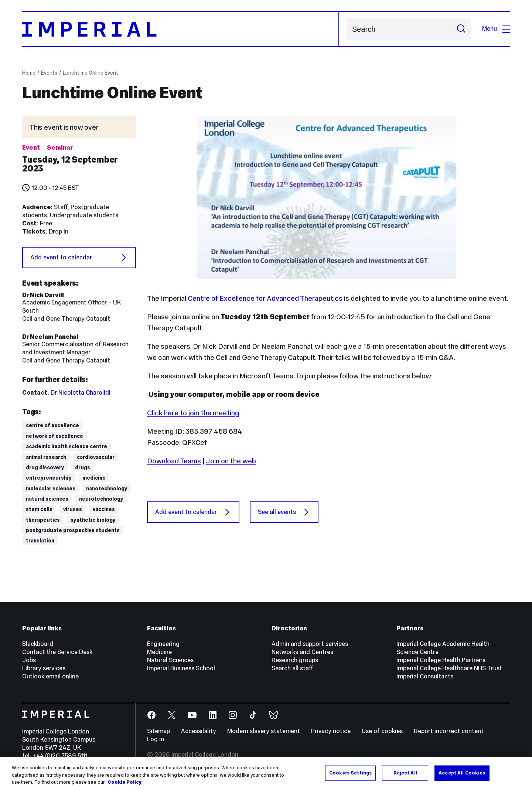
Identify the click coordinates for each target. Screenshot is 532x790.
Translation (40, 541)
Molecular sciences (51, 488)
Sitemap (158, 731)
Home (29, 73)
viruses (73, 509)
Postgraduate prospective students (73, 530)
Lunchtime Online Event (91, 73)
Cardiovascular (96, 457)
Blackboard (38, 644)
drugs (83, 467)
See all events (284, 512)
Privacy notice (331, 731)
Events (49, 73)
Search (346, 29)
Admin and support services (310, 644)
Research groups (295, 660)
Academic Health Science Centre (66, 446)
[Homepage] (181, 29)
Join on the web (231, 461)
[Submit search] (461, 29)
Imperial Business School (181, 668)
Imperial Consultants (425, 676)
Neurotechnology (101, 499)
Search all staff (292, 668)
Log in (156, 739)
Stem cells (39, 509)
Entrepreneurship (49, 478)
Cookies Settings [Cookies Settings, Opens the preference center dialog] (350, 774)
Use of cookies (382, 731)
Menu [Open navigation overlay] (496, 29)
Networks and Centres (302, 652)
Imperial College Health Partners (441, 660)
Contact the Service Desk (57, 652)
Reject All (405, 774)
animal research (46, 457)
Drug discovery (45, 467)
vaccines (104, 509)
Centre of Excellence (52, 425)
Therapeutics (43, 520)
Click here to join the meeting (193, 413)
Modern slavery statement (264, 731)
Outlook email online (50, 676)
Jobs (29, 660)
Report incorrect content (449, 731)
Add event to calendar (79, 258)
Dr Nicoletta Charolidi (81, 393)
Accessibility (199, 731)
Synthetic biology (93, 520)
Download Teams (174, 461)
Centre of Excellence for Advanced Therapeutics (265, 298)
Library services (44, 668)
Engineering (163, 644)
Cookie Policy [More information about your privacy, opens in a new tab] (125, 783)
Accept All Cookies (462, 774)
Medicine (94, 478)
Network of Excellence (54, 436)
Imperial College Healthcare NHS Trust (449, 668)
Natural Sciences (47, 499)
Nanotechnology (107, 488)
